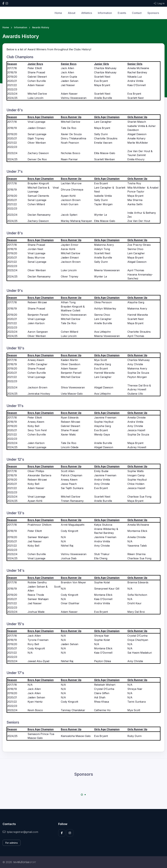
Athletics (87, 13)
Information (105, 13)
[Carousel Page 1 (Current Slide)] (82, 795)
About (72, 13)
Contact (137, 13)
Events (122, 13)
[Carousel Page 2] (85, 795)
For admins (12, 843)
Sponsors (153, 13)
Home (58, 13)
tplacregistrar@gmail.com (20, 832)
